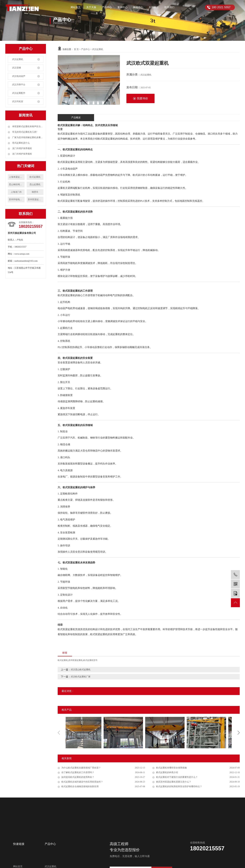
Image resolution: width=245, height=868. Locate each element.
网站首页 (76, 7)
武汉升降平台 (19, 85)
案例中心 (122, 7)
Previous (59, 733)
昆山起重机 (35, 184)
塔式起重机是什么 (21, 143)
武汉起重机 (18, 59)
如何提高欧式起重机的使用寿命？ (78, 777)
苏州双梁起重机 (35, 199)
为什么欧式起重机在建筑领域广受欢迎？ (81, 768)
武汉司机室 (18, 102)
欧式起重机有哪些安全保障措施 (171, 768)
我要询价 (141, 99)
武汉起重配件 (19, 93)
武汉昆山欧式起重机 (81, 670)
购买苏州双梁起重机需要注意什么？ (174, 782)
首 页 (76, 49)
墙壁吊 (35, 192)
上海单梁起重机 (17, 177)
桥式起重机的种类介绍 (167, 772)
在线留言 (154, 7)
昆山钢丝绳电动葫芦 (17, 184)
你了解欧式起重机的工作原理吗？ (78, 772)
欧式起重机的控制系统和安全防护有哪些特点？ (179, 786)
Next (239, 733)
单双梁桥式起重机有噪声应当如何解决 (27, 127)
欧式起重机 (35, 177)
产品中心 (107, 7)
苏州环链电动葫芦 (17, 199)
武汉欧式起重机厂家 (81, 677)
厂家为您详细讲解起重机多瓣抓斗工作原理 (27, 137)
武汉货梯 (17, 68)
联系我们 (169, 7)
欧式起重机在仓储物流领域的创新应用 (80, 786)
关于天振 (91, 7)
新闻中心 (138, 7)
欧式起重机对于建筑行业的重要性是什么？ (177, 777)
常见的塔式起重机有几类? (24, 132)
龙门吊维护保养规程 (22, 148)
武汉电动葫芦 (19, 76)
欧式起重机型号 (90, 660)
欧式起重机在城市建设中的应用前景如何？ (82, 782)
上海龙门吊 (16, 192)
